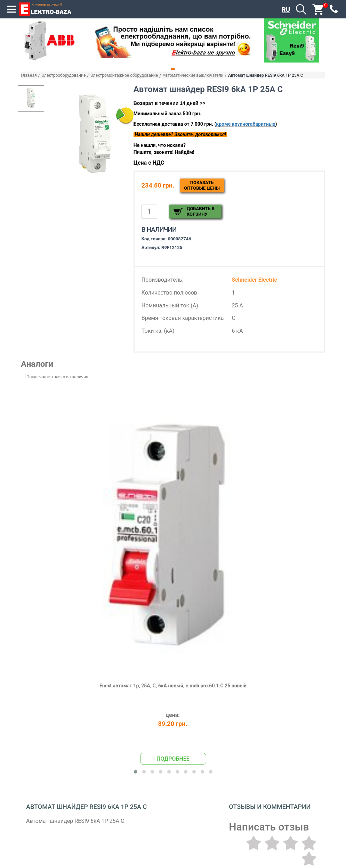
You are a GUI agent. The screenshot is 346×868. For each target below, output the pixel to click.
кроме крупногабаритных (246, 124)
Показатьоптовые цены (202, 185)
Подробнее (173, 758)
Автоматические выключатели (193, 75)
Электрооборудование (63, 75)
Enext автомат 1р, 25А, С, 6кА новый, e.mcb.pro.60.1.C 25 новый (173, 685)
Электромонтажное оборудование (124, 75)
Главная (29, 75)
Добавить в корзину (201, 211)
